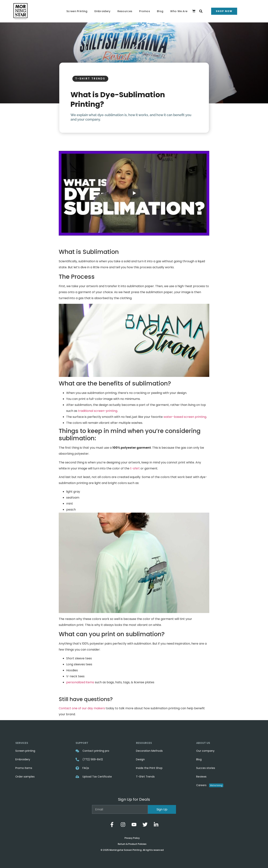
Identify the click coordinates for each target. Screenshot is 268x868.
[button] (201, 11)
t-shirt (135, 468)
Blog (160, 11)
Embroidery (102, 11)
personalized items (80, 682)
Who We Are (179, 11)
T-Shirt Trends (90, 79)
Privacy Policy (132, 838)
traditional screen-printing (98, 411)
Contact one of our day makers (82, 708)
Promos (145, 11)
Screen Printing (77, 11)
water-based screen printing (185, 417)
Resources (125, 11)
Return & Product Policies (132, 844)
